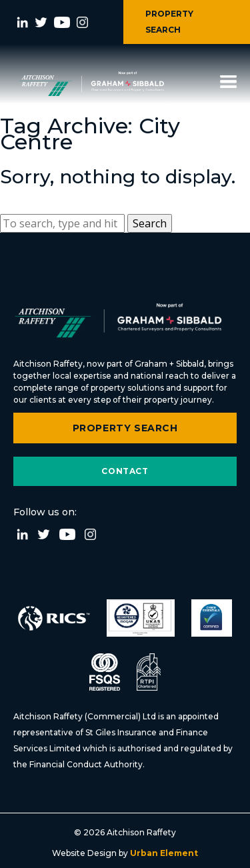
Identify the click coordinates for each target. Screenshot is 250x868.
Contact (125, 471)
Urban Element (163, 853)
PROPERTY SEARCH (169, 22)
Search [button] (150, 223)
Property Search (125, 428)
